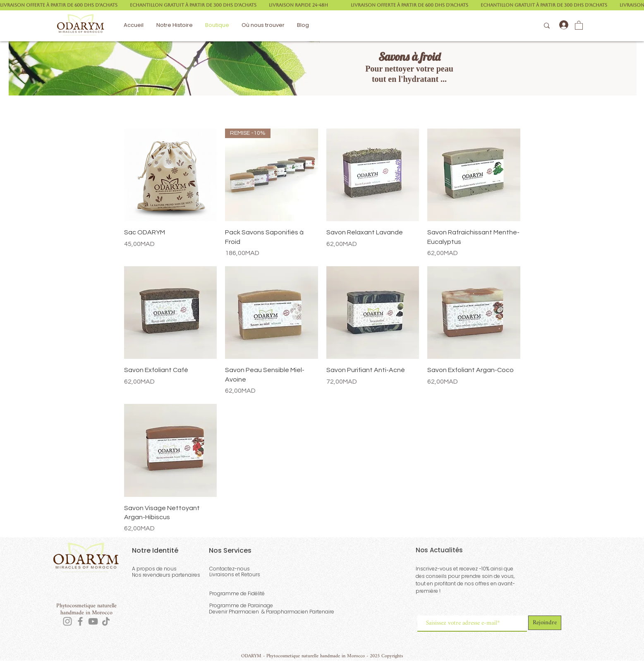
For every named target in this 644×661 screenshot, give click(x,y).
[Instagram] (67, 621)
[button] (579, 25)
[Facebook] (80, 621)
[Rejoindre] (545, 623)
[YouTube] (93, 621)
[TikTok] (106, 621)
